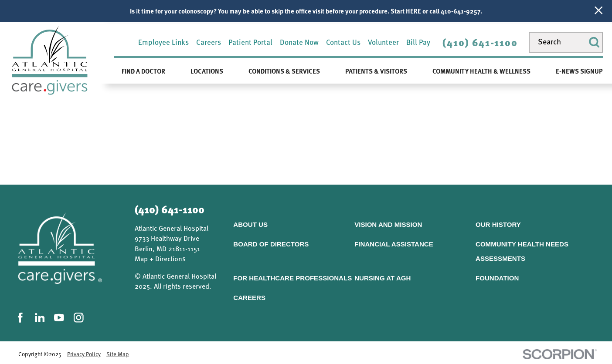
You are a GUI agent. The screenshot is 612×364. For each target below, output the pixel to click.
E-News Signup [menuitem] (579, 71)
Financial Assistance (394, 244)
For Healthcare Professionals (292, 278)
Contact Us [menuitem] (343, 42)
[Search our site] (566, 42)
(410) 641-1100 (480, 42)
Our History (498, 224)
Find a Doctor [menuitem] (143, 71)
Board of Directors (271, 244)
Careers (249, 298)
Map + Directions (160, 259)
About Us (250, 224)
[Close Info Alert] (598, 11)
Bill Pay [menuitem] (418, 42)
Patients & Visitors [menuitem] (376, 71)
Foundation (497, 278)
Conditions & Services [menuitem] (284, 71)
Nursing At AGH (382, 278)
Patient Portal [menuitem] (250, 42)
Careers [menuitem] (209, 42)
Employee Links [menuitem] (163, 42)
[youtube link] (59, 318)
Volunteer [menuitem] (383, 42)
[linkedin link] (40, 318)
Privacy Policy (84, 354)
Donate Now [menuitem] (299, 42)
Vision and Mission (388, 224)
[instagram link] (79, 318)
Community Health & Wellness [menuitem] (481, 71)
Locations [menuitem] (207, 71)
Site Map (118, 354)
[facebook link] (20, 318)
